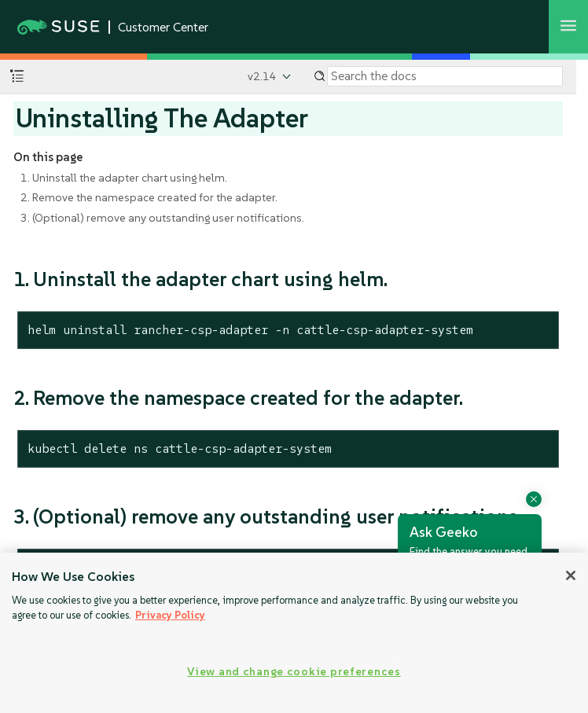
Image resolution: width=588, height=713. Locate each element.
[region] (294, 633)
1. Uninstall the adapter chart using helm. (124, 178)
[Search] (445, 76)
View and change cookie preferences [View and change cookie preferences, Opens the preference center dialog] (294, 671)
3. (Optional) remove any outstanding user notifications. (162, 218)
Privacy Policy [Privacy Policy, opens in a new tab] (170, 615)
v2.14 (262, 76)
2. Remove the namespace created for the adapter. (149, 197)
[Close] (571, 575)
